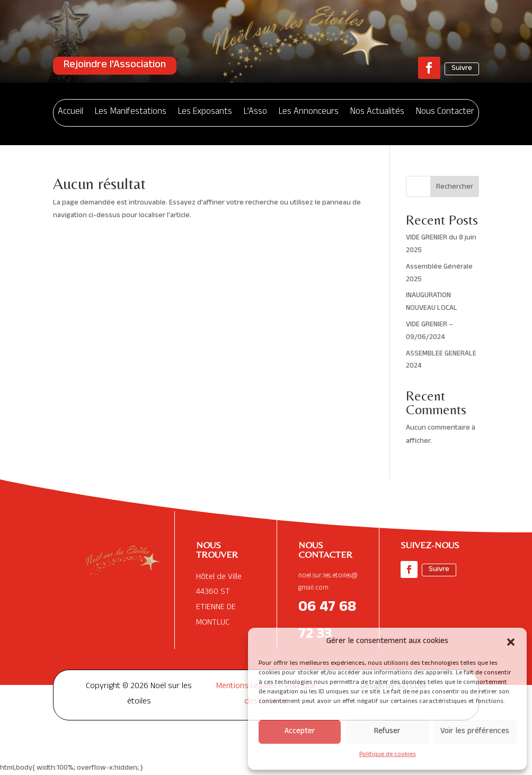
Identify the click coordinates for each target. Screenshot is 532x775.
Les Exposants (205, 113)
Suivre (462, 69)
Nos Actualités (377, 113)
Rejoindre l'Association (115, 66)
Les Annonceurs (309, 113)
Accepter (300, 732)
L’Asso (255, 113)
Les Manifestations (131, 113)
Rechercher (455, 187)
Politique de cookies (388, 755)
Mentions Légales (246, 687)
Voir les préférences (475, 732)
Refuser (387, 732)
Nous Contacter (445, 113)
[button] (511, 642)
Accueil (70, 113)
